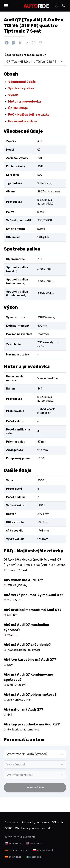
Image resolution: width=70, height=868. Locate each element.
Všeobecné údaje (22, 82)
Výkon (13, 95)
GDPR (8, 828)
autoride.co (36, 843)
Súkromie (58, 822)
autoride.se (36, 857)
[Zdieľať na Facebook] (7, 43)
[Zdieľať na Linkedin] (27, 43)
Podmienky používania (35, 822)
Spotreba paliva (21, 88)
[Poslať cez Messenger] (13, 43)
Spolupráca (12, 822)
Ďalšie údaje (18, 108)
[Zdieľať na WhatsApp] (34, 43)
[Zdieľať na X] (20, 43)
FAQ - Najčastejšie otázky (29, 114)
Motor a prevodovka (25, 101)
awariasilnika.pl (45, 850)
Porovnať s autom (23, 121)
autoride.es (15, 857)
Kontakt (47, 828)
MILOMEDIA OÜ (27, 837)
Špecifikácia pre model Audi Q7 (25, 55)
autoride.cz (15, 843)
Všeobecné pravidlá (27, 828)
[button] (6, 6)
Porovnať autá (35, 788)
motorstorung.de (18, 850)
